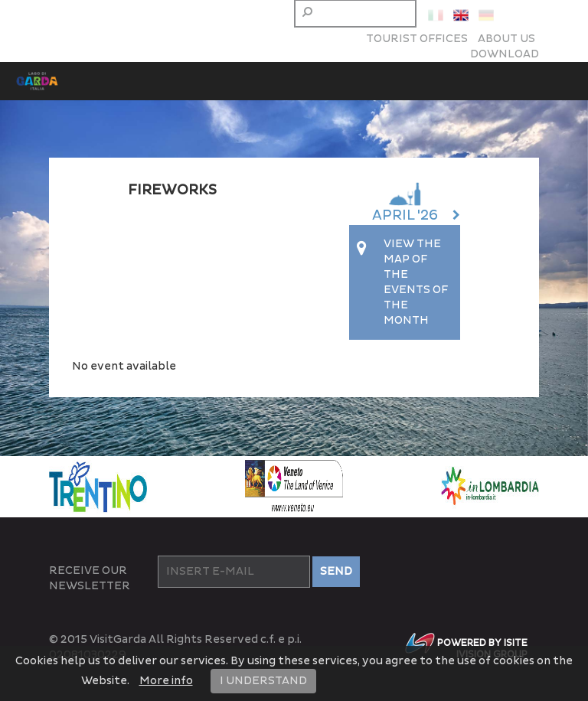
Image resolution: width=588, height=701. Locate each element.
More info (166, 681)
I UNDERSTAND (263, 681)
